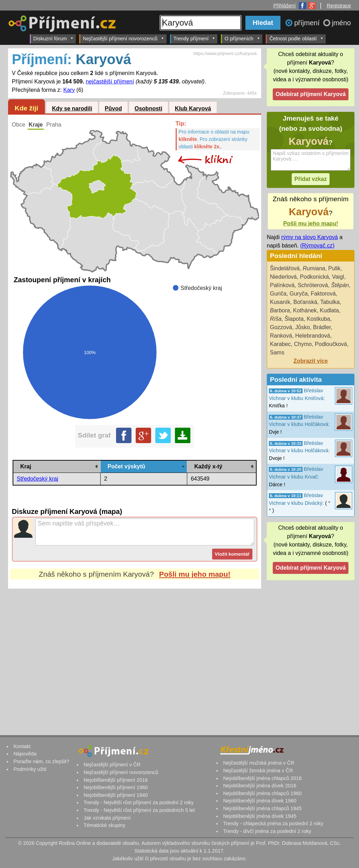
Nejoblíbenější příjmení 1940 (116, 795)
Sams (277, 352)
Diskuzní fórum (53, 38)
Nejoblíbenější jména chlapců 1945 (262, 808)
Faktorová (323, 294)
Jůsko (303, 327)
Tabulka (330, 302)
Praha (54, 125)
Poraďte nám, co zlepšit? (41, 761)
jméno (341, 23)
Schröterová (313, 285)
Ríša (276, 319)
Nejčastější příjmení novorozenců (123, 38)
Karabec (280, 344)
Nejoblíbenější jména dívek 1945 (260, 816)
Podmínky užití (30, 769)
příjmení (308, 23)
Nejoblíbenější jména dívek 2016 (260, 786)
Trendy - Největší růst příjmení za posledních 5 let (139, 810)
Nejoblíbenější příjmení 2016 (116, 780)
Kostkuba (319, 319)
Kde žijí (26, 108)
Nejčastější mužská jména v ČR (259, 763)
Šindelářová (285, 268)
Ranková (281, 336)
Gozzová (281, 327)
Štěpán (340, 285)
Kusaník (280, 302)
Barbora (280, 310)
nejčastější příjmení (110, 82)
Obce (19, 125)
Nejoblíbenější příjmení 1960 (116, 787)
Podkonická (314, 277)
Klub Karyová (193, 108)
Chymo (303, 344)
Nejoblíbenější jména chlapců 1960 (262, 793)
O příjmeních (242, 38)
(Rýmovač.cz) (317, 246)
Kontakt (22, 746)
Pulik (334, 268)
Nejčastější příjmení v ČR (112, 765)
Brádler (322, 327)
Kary (69, 90)
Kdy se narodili (72, 108)
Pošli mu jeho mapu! (195, 574)
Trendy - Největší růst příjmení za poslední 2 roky (138, 802)
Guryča (299, 294)
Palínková (282, 285)
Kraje (36, 125)
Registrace (339, 6)
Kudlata (329, 310)
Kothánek (305, 310)
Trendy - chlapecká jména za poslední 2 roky (273, 823)
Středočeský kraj (38, 479)
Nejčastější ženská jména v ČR (258, 771)
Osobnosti (148, 108)
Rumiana (314, 268)
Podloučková (331, 344)
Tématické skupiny (104, 825)
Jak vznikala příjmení (107, 818)
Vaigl (338, 277)
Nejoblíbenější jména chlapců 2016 (262, 778)
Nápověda (25, 754)
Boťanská (305, 302)
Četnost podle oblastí (296, 38)
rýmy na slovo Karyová (310, 237)
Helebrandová (313, 336)
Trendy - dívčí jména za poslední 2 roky (267, 831)
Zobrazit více (311, 361)
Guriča (278, 294)
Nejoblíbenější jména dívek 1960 (260, 801)
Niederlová (283, 277)
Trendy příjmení (194, 38)
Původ (113, 108)
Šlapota (294, 319)
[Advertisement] (135, 655)
